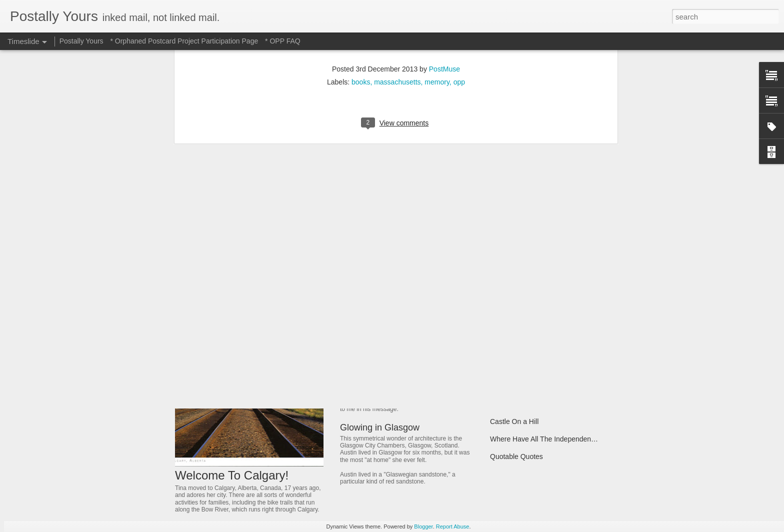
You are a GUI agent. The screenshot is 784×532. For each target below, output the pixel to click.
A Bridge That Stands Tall (529, 404)
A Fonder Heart (514, 386)
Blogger (423, 526)
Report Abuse (453, 526)
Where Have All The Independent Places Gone (562, 439)
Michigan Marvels (517, 316)
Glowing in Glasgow (380, 427)
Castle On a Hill (514, 421)
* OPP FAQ (283, 41)
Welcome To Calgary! (232, 475)
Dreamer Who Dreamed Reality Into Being (555, 369)
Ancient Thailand (516, 351)
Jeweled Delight (372, 376)
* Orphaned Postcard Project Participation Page (184, 41)
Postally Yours (81, 41)
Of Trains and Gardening (528, 334)
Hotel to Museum (374, 318)
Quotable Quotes (516, 456)
